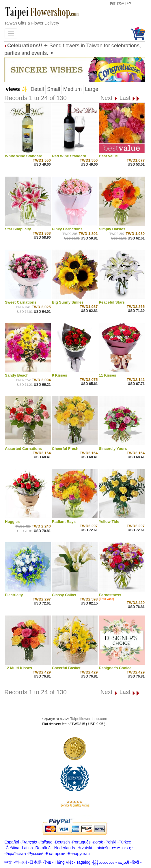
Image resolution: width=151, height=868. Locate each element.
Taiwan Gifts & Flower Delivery (32, 23)
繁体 (121, 3)
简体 (113, 3)
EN (129, 3)
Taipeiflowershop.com (89, 719)
